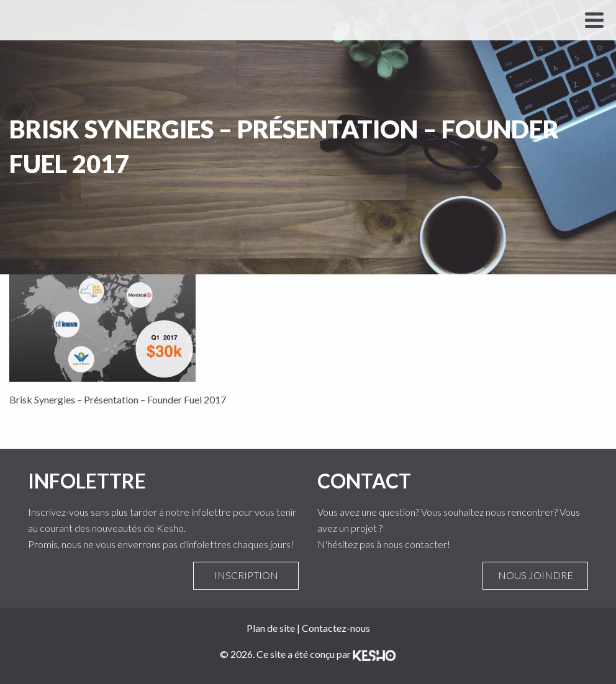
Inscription (246, 575)
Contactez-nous (336, 628)
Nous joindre (535, 575)
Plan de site (271, 628)
